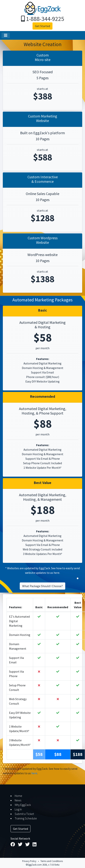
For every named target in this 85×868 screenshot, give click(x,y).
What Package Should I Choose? (42, 586)
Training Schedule (26, 818)
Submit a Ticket (24, 814)
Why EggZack (23, 805)
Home (18, 796)
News (18, 800)
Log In (18, 809)
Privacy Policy (29, 861)
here (57, 573)
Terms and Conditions (52, 861)
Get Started (42, 26)
